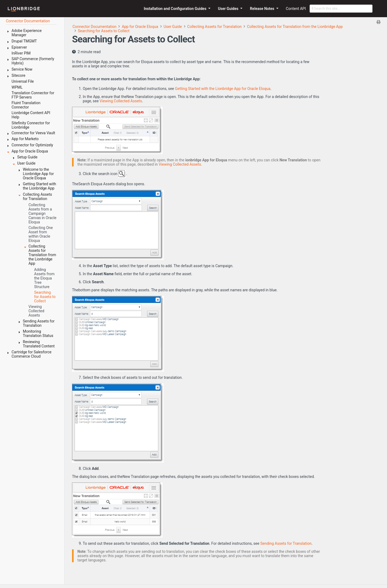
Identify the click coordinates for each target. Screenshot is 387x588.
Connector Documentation (95, 27)
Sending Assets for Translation (286, 543)
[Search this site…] (341, 9)
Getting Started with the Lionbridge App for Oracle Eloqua (223, 89)
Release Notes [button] (263, 9)
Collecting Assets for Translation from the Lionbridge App (295, 27)
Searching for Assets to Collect (104, 31)
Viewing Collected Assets (121, 101)
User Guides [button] (229, 9)
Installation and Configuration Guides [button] (175, 9)
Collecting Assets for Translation (214, 27)
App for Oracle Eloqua (140, 27)
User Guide (173, 27)
